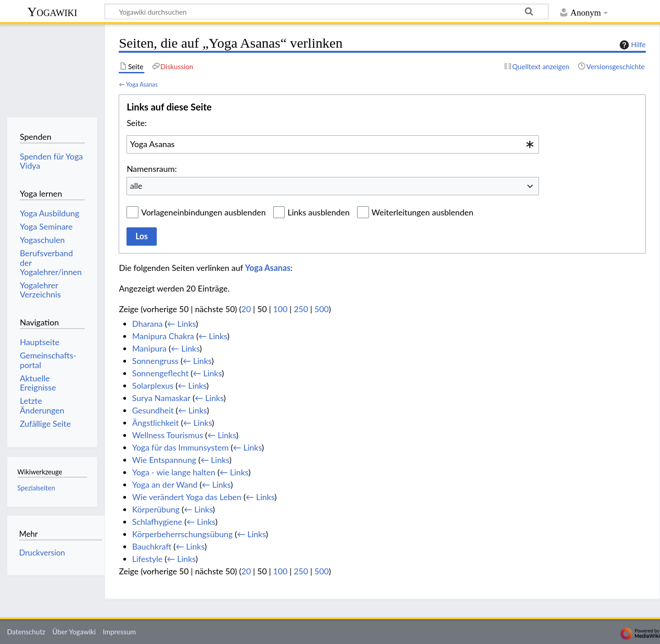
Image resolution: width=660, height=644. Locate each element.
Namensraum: (151, 169)
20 (246, 309)
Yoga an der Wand (165, 484)
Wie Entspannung (164, 460)
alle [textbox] (136, 186)
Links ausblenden (318, 212)
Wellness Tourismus (168, 435)
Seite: (137, 123)
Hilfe (632, 45)
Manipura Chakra (163, 336)
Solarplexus (153, 385)
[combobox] (333, 144)
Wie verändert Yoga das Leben (187, 497)
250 (301, 309)
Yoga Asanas (142, 84)
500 (322, 309)
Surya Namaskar (161, 398)
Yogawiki (52, 12)
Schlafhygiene (157, 522)
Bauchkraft (152, 546)
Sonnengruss (155, 361)
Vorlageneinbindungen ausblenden (203, 212)
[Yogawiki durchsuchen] (327, 11)
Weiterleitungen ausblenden (423, 212)
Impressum (119, 632)
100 (280, 309)
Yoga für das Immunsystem (180, 447)
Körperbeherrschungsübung (182, 534)
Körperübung (156, 509)
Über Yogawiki (74, 632)
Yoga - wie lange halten (174, 472)
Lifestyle (147, 559)
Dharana (147, 324)
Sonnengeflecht (160, 373)
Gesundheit (153, 410)
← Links (181, 324)
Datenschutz (26, 632)
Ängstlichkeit (155, 423)
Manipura (149, 348)
